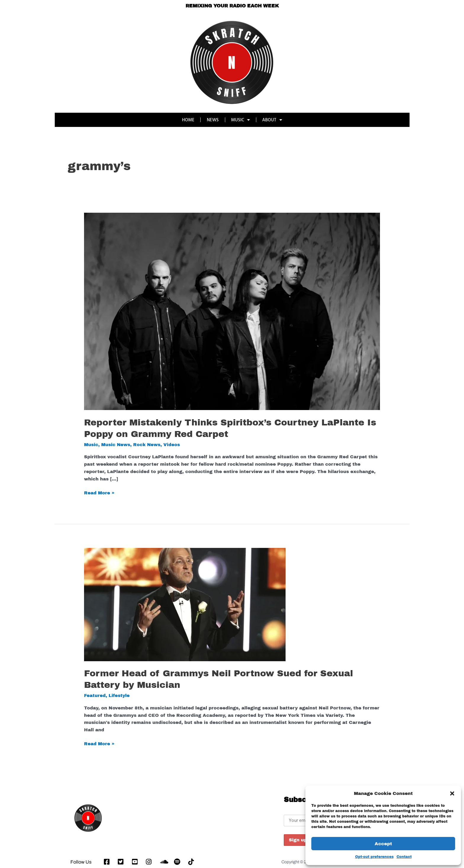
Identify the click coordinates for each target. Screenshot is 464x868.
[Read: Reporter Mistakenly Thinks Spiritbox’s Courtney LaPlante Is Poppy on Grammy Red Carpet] (232, 311)
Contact (404, 857)
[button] (452, 793)
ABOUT (273, 120)
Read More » (99, 492)
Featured (95, 696)
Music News (116, 445)
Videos (172, 445)
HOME (188, 120)
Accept (383, 844)
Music (91, 445)
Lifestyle (119, 696)
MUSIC (241, 120)
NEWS (213, 120)
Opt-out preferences (374, 857)
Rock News (147, 445)
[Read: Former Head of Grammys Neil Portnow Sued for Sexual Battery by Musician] (185, 604)
